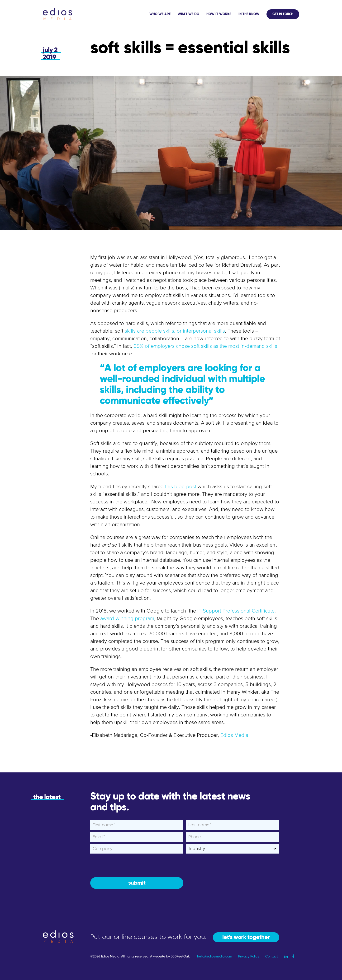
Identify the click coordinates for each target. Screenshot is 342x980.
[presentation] (126, 865)
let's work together (246, 937)
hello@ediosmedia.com (215, 957)
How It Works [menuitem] (219, 14)
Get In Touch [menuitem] (283, 14)
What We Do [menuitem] (188, 14)
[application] (223, 14)
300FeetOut (180, 957)
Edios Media (234, 735)
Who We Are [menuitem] (160, 14)
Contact (272, 957)
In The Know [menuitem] (249, 14)
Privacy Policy (249, 957)
